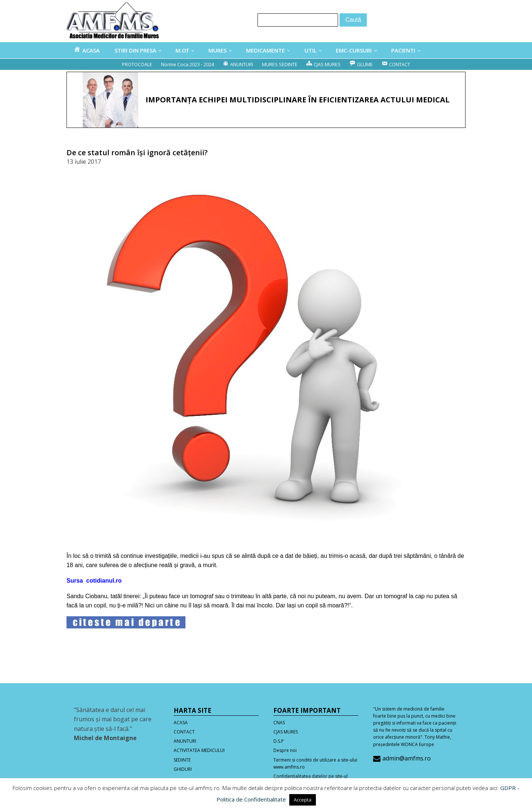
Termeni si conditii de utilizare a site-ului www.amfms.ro (315, 763)
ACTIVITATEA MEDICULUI (199, 750)
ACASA (181, 723)
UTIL (311, 50)
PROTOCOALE (137, 64)
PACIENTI (403, 50)
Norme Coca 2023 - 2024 (187, 64)
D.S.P (279, 741)
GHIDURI (183, 769)
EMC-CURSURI (354, 50)
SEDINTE (182, 760)
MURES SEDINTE (280, 64)
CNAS (279, 723)
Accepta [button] (303, 800)
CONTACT (184, 732)
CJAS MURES (286, 732)
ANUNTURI (185, 741)
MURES (217, 50)
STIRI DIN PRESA (135, 50)
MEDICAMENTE (265, 50)
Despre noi (285, 750)
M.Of (182, 50)
